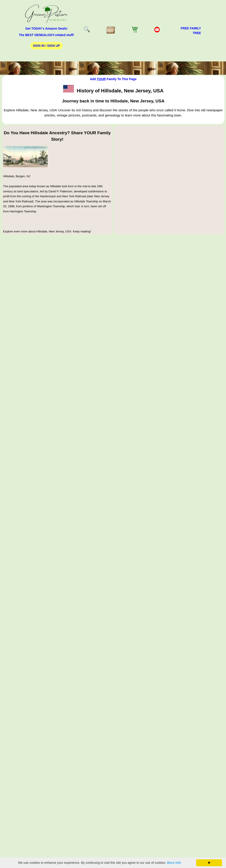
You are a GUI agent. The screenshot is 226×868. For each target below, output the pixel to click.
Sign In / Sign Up (46, 46)
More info (174, 863)
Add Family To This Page (113, 79)
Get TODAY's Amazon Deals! (47, 28)
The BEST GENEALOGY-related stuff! (46, 35)
